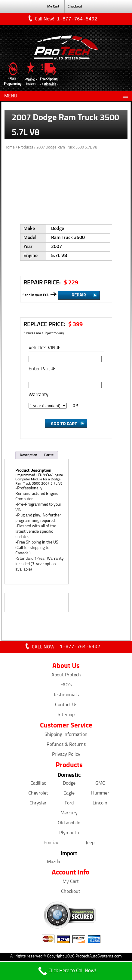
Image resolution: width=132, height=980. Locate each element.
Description (29, 456)
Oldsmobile (69, 824)
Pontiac (51, 844)
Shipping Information (66, 736)
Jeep (90, 844)
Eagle (69, 795)
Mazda (54, 863)
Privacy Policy (66, 756)
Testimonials (66, 696)
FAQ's (66, 686)
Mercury (69, 814)
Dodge (69, 785)
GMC (100, 785)
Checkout (75, 7)
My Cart (53, 7)
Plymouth (69, 834)
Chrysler (38, 804)
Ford (69, 804)
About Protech (66, 676)
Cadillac (38, 785)
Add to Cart (64, 424)
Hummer (100, 795)
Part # (49, 456)
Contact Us (66, 706)
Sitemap (66, 716)
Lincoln (100, 804)
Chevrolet (38, 795)
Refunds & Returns (66, 746)
